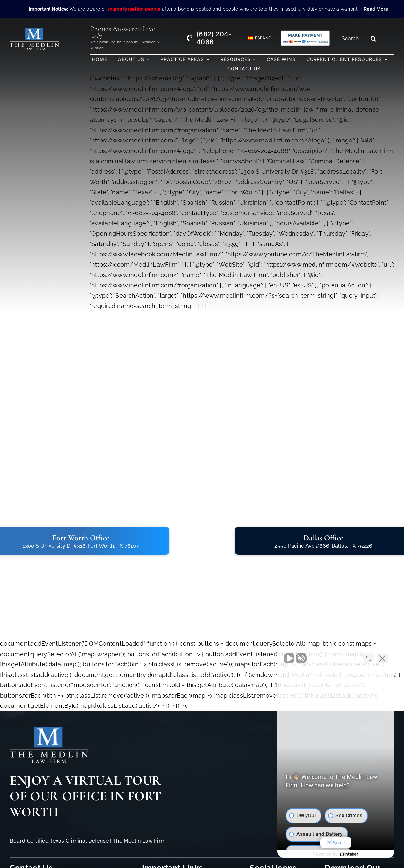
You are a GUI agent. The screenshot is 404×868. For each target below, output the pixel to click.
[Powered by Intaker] (349, 854)
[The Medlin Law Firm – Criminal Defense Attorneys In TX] (34, 31)
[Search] (374, 38)
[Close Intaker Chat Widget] (382, 658)
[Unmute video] (288, 658)
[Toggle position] (369, 658)
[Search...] (353, 38)
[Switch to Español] (258, 38)
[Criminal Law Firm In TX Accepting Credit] (305, 33)
